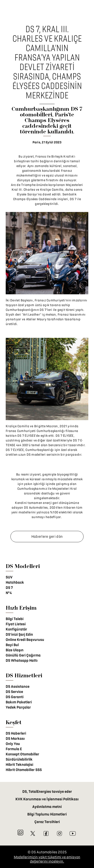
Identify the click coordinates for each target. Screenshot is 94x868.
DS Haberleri (16, 733)
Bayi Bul (12, 645)
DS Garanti (15, 697)
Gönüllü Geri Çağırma (23, 655)
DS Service (14, 692)
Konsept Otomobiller (22, 754)
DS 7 (9, 588)
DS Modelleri (23, 566)
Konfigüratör (16, 629)
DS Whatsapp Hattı (22, 661)
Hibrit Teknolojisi (19, 765)
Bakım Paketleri (19, 702)
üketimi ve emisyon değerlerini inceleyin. (55, 859)
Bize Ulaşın (15, 650)
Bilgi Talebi (15, 619)
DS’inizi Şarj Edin (19, 634)
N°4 (9, 593)
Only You (13, 744)
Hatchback (15, 582)
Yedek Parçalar (18, 707)
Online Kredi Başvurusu (25, 640)
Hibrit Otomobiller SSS (24, 770)
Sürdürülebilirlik (19, 759)
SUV (9, 577)
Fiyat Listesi (16, 624)
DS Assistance (18, 687)
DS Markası (15, 739)
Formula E (14, 749)
